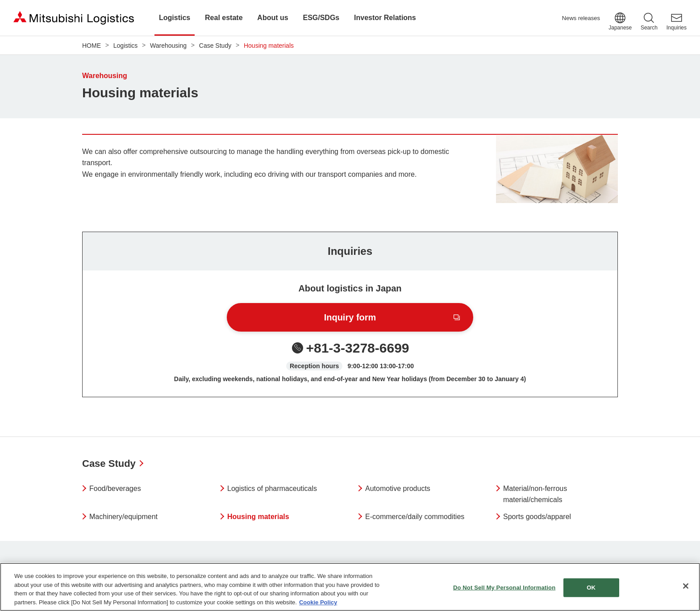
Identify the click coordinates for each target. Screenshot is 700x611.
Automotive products (398, 488)
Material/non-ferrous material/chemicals (535, 494)
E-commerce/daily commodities (415, 517)
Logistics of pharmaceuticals (272, 488)
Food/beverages (115, 488)
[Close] (686, 590)
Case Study (109, 463)
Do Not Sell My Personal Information (504, 592)
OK (591, 592)
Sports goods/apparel (537, 517)
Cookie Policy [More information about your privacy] (318, 607)
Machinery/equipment (123, 517)
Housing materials (258, 517)
